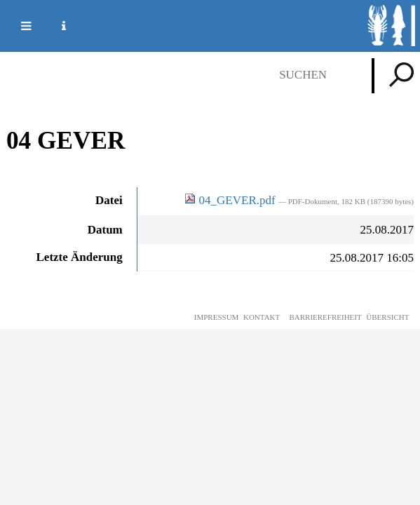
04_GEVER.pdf (231, 200)
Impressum (217, 317)
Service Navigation (55, 26)
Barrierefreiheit (325, 317)
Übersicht (387, 317)
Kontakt (262, 317)
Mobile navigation (18, 26)
